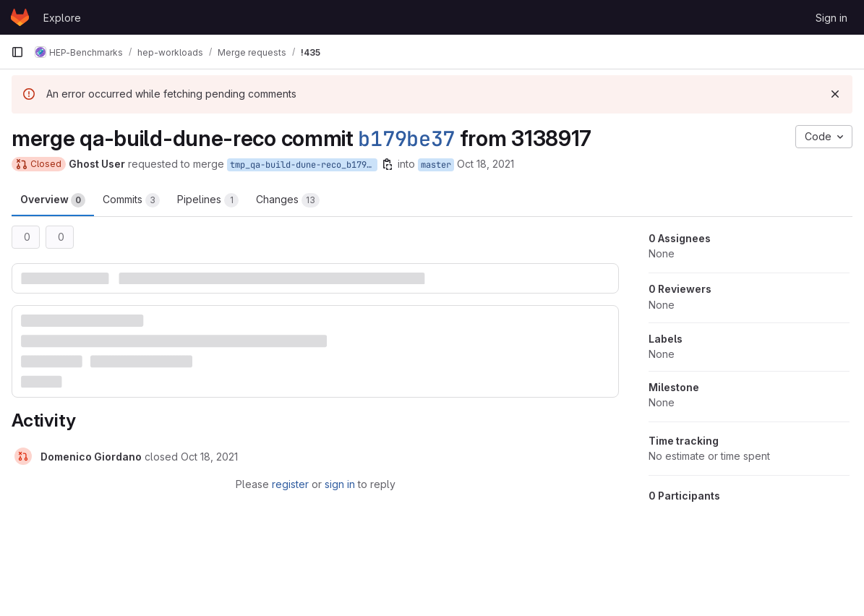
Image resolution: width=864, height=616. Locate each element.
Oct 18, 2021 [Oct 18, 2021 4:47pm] (486, 164)
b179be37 (406, 139)
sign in (340, 484)
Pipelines (208, 200)
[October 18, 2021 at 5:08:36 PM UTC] (209, 457)
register (290, 484)
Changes (288, 200)
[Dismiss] (835, 94)
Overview (53, 200)
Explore (62, 18)
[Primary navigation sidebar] (17, 52)
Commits (131, 200)
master (436, 165)
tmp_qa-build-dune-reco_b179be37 (304, 165)
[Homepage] (20, 17)
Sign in (831, 18)
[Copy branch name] (388, 164)
